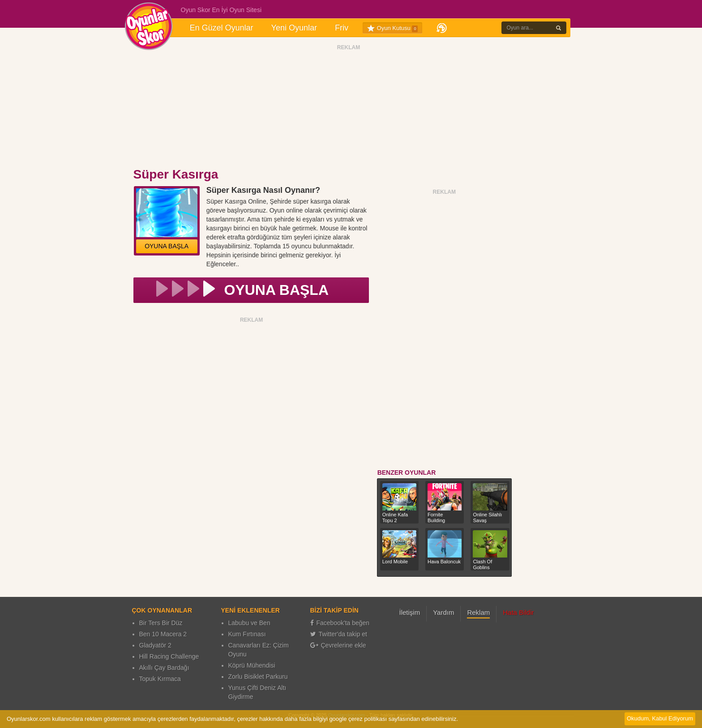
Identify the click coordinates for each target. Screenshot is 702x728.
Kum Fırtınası (247, 634)
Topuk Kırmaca (160, 679)
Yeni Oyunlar (294, 28)
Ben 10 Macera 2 (163, 634)
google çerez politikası (358, 719)
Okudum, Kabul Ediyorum (660, 718)
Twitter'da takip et (339, 634)
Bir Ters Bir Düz (161, 623)
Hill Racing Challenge (169, 656)
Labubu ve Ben (249, 623)
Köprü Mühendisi (252, 665)
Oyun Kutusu (392, 28)
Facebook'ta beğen (340, 623)
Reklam (478, 612)
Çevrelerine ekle (338, 645)
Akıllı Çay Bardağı (164, 668)
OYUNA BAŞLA (167, 246)
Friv (342, 28)
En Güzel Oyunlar (222, 28)
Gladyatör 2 (155, 645)
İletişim (410, 612)
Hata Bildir (518, 612)
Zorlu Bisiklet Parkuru (258, 677)
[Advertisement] (349, 109)
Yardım (443, 612)
